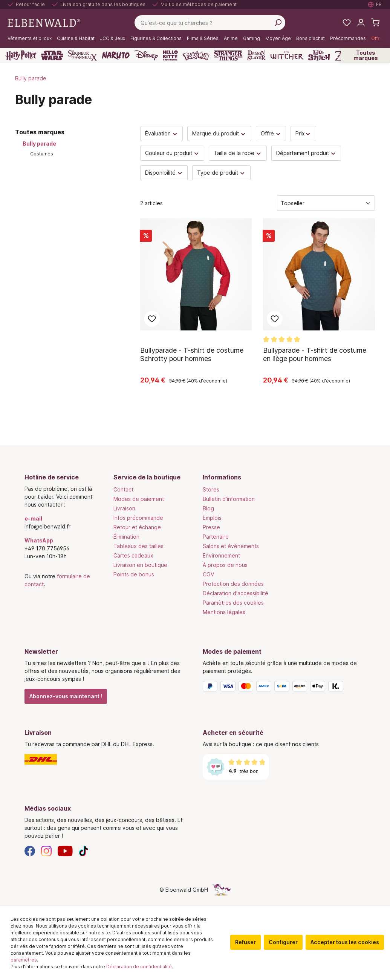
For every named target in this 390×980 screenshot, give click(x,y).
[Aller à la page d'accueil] (44, 22)
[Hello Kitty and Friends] (170, 55)
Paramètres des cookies (233, 603)
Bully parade (39, 144)
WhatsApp (39, 540)
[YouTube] (65, 850)
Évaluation (162, 133)
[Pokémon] (196, 55)
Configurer (283, 942)
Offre (271, 133)
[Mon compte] (361, 23)
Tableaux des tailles (138, 546)
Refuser (245, 942)
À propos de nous (225, 565)
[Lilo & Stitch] (319, 55)
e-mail (33, 518)
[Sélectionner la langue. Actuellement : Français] (375, 5)
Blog (208, 508)
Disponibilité (164, 173)
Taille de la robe (238, 153)
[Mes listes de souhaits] (347, 23)
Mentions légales (224, 612)
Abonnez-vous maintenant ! (66, 696)
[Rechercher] (278, 23)
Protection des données (233, 584)
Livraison (124, 508)
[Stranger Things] (228, 55)
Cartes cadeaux (133, 555)
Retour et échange (137, 527)
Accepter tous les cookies (345, 942)
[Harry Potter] (21, 55)
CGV (208, 574)
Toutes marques (366, 55)
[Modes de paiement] (284, 688)
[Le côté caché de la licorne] (222, 890)
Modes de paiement (139, 499)
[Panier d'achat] (375, 23)
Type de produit (221, 173)
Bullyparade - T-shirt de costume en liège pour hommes (315, 354)
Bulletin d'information (229, 499)
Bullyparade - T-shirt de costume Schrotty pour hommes (192, 354)
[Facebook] (30, 850)
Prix (303, 133)
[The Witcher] (287, 55)
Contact (123, 489)
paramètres (24, 960)
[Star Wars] (52, 55)
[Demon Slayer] (257, 55)
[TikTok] (84, 850)
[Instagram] (46, 850)
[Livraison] (106, 759)
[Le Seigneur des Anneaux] (83, 55)
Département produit (306, 153)
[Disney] (146, 55)
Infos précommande (138, 518)
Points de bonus (134, 574)
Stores (211, 489)
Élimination (126, 537)
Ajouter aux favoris (152, 319)
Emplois (212, 518)
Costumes (42, 154)
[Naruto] (116, 55)
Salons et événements (231, 546)
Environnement (221, 555)
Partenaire (216, 537)
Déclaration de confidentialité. (140, 967)
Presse (211, 527)
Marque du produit (219, 133)
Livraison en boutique (140, 565)
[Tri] (326, 203)
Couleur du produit (172, 153)
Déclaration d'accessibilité (236, 593)
